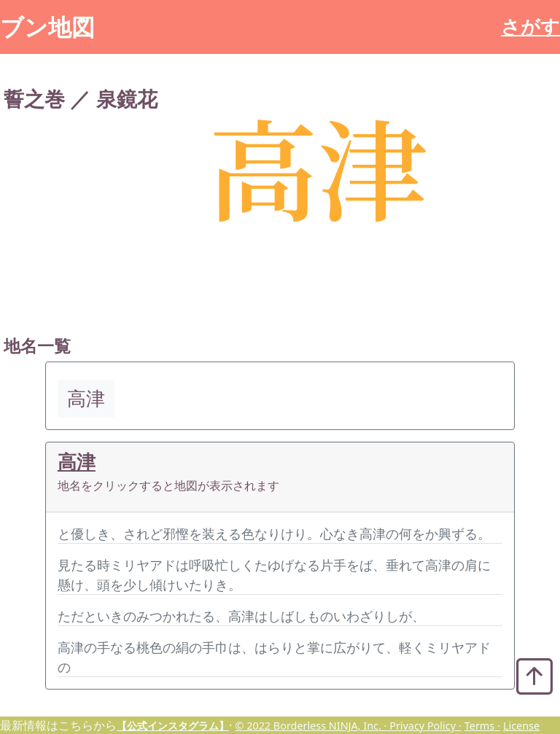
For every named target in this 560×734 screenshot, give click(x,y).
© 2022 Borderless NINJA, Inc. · (312, 726)
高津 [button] (86, 398)
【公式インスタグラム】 (173, 726)
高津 (77, 462)
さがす (530, 27)
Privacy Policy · (425, 726)
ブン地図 (47, 27)
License (521, 726)
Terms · (482, 726)
